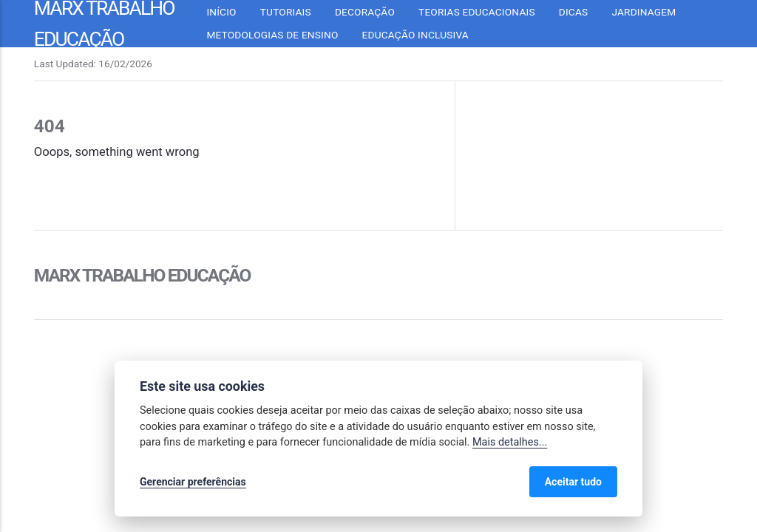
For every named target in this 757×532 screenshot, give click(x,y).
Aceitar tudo (573, 482)
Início (221, 12)
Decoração (365, 12)
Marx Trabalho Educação (142, 275)
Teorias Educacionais (477, 12)
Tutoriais (286, 12)
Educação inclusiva (415, 35)
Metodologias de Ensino (272, 35)
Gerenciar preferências (193, 482)
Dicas (574, 12)
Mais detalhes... (510, 442)
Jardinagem (644, 12)
